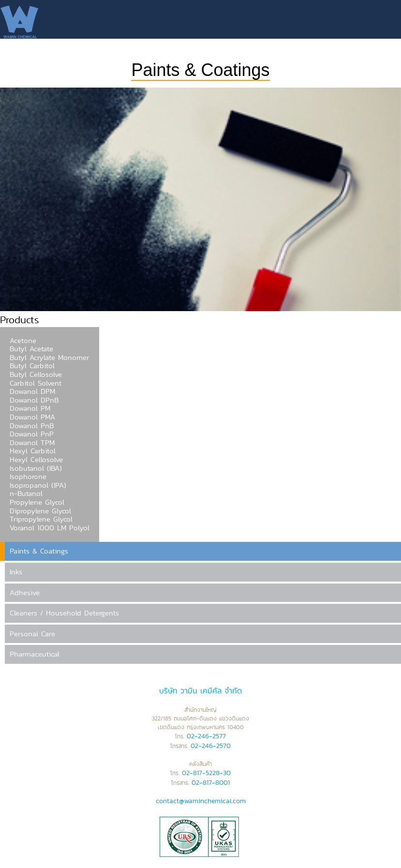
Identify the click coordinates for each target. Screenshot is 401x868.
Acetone (23, 341)
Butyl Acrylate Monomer (49, 358)
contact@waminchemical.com (201, 801)
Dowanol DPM (32, 391)
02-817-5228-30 (206, 773)
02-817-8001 (211, 782)
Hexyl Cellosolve (36, 460)
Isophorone (28, 477)
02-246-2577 (206, 736)
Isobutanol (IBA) (36, 468)
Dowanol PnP (32, 434)
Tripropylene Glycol (41, 519)
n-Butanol (26, 494)
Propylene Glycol (37, 502)
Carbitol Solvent (36, 383)
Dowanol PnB (32, 426)
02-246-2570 (211, 746)
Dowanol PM (30, 408)
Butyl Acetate (31, 349)
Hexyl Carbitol (33, 451)
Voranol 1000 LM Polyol (50, 528)
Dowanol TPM (32, 443)
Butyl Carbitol (32, 366)
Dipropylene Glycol (40, 511)
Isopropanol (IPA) (38, 485)
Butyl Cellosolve (36, 374)
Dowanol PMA (32, 417)
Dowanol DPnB (34, 400)
